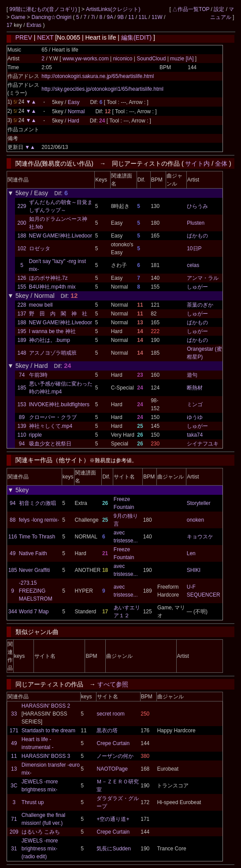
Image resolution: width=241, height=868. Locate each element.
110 (22, 435)
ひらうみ (197, 206)
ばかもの (197, 236)
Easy (74, 102)
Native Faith (33, 553)
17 (9, 25)
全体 (221, 163)
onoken (195, 520)
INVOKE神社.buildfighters (59, 404)
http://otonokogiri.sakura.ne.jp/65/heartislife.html (98, 76)
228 (22, 305)
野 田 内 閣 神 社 (58, 314)
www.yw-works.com (86, 59)
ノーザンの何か (115, 756)
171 (14, 731)
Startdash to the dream (48, 731)
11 (131, 17)
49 (13, 553)
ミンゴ (195, 404)
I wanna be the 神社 (52, 331)
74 (22, 375)
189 (22, 340)
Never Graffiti (34, 570)
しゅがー (197, 287)
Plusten (196, 223)
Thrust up (33, 802)
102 (22, 249)
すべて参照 (113, 684)
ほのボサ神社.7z (48, 278)
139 (22, 426)
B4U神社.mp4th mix (52, 287)
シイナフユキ (203, 444)
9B (120, 17)
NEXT (45, 37)
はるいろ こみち (41, 832)
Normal (76, 111)
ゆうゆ (195, 417)
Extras (34, 25)
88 (13, 520)
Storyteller (199, 503)
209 (14, 832)
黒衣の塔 (107, 731)
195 (22, 331)
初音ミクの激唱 (37, 503)
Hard (74, 121)
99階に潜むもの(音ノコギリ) (44, 9)
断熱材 (195, 388)
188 (22, 236)
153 (22, 404)
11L (143, 17)
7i (93, 17)
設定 (219, 9)
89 (22, 417)
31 (14, 849)
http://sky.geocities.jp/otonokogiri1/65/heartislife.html (102, 89)
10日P (194, 249)
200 (22, 223)
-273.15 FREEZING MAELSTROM (36, 591)
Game (19, 17)
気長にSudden (113, 849)
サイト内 (197, 163)
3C (14, 786)
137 (22, 314)
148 (22, 353)
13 (14, 769)
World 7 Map (34, 612)
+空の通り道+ (113, 819)
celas (193, 265)
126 (22, 278)
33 (14, 714)
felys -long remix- (39, 520)
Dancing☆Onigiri (52, 17)
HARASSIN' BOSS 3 (46, 756)
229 (22, 206)
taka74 (195, 435)
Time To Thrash (37, 537)
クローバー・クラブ (53, 417)
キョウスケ (200, 537)
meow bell (41, 305)
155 (22, 287)
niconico (123, 59)
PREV (24, 37)
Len (191, 553)
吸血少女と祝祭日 (50, 444)
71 (14, 819)
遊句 (192, 375)
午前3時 (39, 375)
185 (22, 388)
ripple (35, 435)
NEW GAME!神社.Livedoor (61, 236)
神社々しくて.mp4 (51, 426)
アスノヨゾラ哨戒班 (53, 353)
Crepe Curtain (113, 743)
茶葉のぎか (200, 305)
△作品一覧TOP (191, 9)
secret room (110, 714)
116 (13, 537)
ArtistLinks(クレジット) (113, 9)
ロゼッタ (40, 249)
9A (110, 17)
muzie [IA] (182, 59)
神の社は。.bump (50, 340)
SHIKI (194, 570)
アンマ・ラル (203, 278)
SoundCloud (151, 59)
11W (157, 17)
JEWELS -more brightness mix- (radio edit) (40, 849)
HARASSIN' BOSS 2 (46, 706)
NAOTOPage (112, 769)
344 (13, 612)
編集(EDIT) (136, 37)
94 (22, 444)
